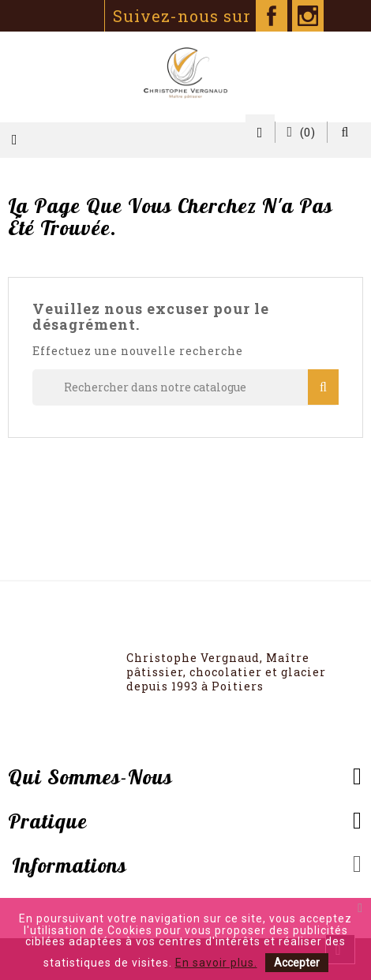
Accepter (297, 963)
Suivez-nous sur (200, 16)
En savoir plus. (216, 963)
